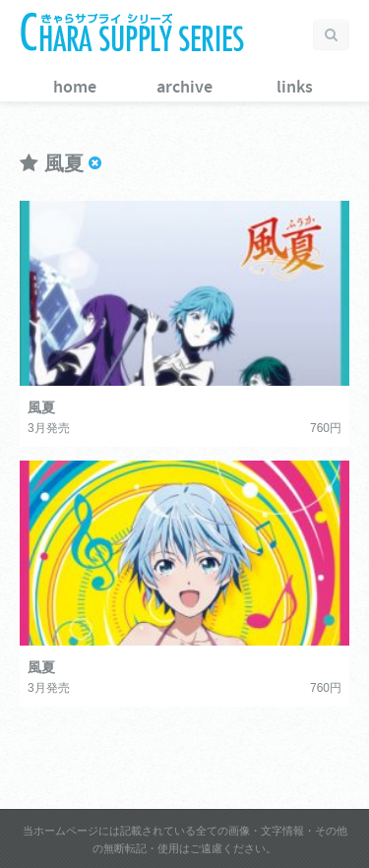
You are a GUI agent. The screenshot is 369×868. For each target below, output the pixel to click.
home (75, 88)
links (295, 88)
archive (184, 88)
